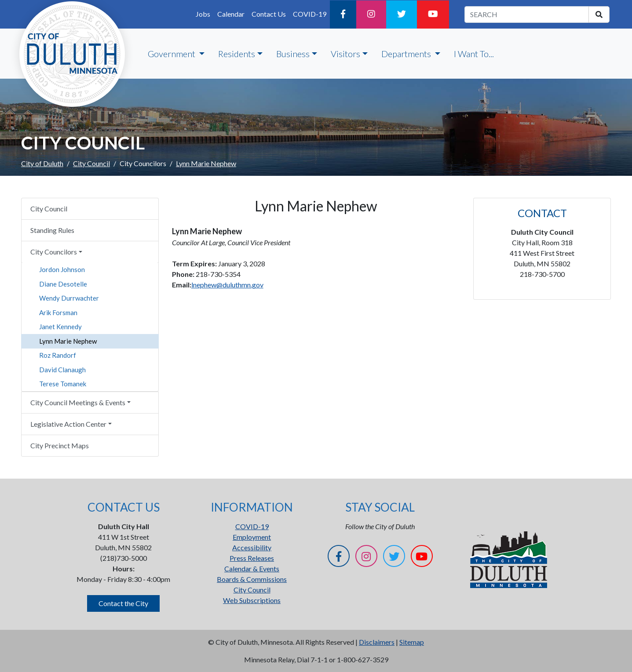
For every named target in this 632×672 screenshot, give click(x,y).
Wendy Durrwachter (69, 298)
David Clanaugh (62, 370)
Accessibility (252, 547)
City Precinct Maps (60, 445)
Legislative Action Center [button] (68, 424)
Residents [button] (237, 54)
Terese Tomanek (63, 384)
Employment (252, 537)
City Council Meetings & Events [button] (78, 402)
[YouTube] (433, 15)
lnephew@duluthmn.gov (227, 285)
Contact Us (269, 14)
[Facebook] (343, 15)
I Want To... (474, 54)
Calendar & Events (252, 568)
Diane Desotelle (63, 284)
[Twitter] (402, 15)
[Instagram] (371, 15)
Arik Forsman (58, 312)
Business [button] (293, 54)
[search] (599, 15)
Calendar (231, 14)
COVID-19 (310, 14)
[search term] (527, 15)
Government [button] (172, 54)
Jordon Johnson (62, 269)
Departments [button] (407, 54)
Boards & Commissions (252, 579)
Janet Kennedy (60, 327)
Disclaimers (377, 642)
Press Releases (252, 558)
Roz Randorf (58, 355)
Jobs (203, 14)
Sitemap (412, 642)
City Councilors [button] (54, 252)
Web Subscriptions (252, 600)
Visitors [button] (345, 54)
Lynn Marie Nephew (68, 341)
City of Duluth (42, 163)
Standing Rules (52, 230)
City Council (91, 163)
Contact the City (123, 603)
